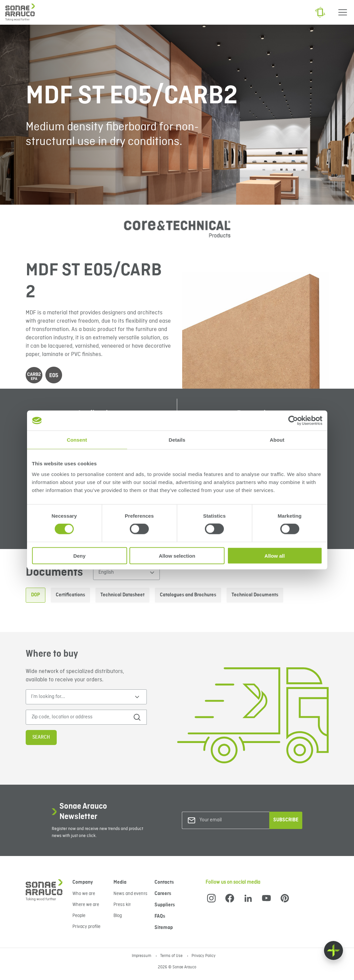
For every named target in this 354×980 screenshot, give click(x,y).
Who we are (84, 894)
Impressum (142, 956)
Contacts (164, 882)
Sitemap (164, 928)
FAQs (160, 916)
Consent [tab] (77, 440)
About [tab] (277, 440)
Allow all (275, 555)
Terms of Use (172, 956)
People (79, 916)
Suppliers (165, 905)
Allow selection (177, 555)
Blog (118, 916)
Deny (80, 555)
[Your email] (227, 820)
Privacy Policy (204, 956)
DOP (36, 595)
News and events (130, 894)
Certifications (70, 595)
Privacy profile (86, 927)
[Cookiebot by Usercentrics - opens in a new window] (293, 421)
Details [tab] (177, 440)
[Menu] (343, 12)
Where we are (86, 905)
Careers (163, 894)
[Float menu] (333, 950)
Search (41, 737)
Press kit (122, 905)
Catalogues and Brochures (188, 595)
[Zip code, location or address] (80, 717)
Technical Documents (255, 595)
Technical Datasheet (122, 595)
